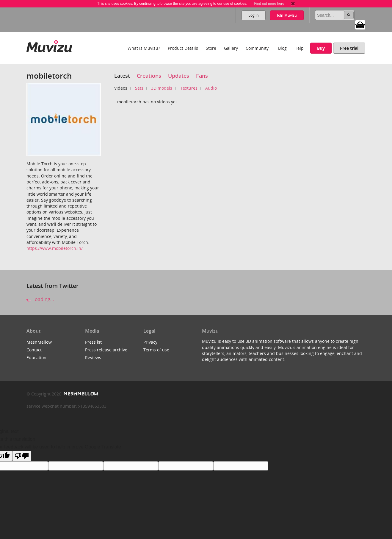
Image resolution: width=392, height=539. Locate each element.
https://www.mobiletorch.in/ (55, 248)
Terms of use (156, 350)
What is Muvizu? (144, 48)
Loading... (40, 299)
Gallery (231, 48)
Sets (139, 88)
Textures (189, 88)
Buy (321, 48)
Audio (211, 88)
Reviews (93, 357)
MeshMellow (39, 342)
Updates (179, 76)
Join (287, 15)
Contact (34, 350)
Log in (254, 15)
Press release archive (106, 350)
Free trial (349, 48)
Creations (149, 76)
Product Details (183, 48)
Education (36, 357)
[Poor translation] (22, 456)
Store (211, 48)
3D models (162, 88)
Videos (121, 88)
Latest (122, 76)
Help (299, 48)
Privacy (150, 342)
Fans (202, 76)
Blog (282, 48)
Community (257, 48)
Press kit (93, 342)
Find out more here (269, 4)
